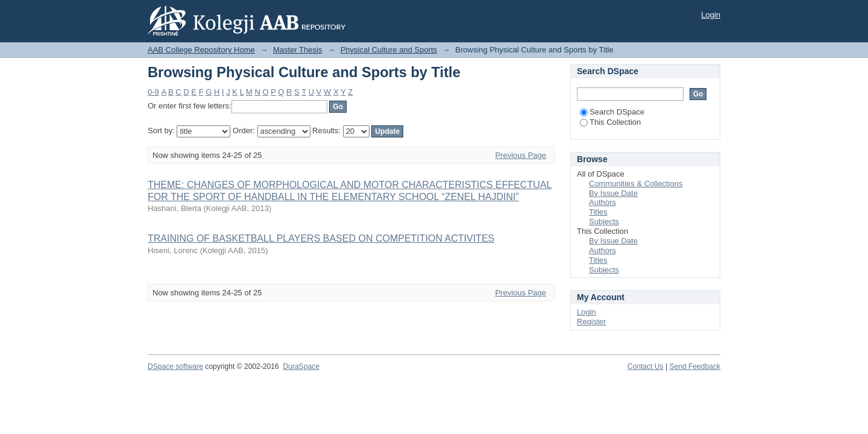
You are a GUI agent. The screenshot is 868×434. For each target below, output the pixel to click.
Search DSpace (612, 112)
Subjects (604, 222)
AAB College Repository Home (201, 50)
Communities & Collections (636, 184)
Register (591, 322)
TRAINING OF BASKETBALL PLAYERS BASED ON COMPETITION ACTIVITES (321, 238)
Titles (598, 212)
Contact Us (646, 366)
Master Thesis (297, 50)
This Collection (610, 122)
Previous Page (520, 155)
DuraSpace (301, 366)
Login (711, 15)
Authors (602, 202)
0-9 (153, 92)
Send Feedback (695, 366)
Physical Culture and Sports (389, 50)
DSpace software (175, 366)
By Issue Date (613, 193)
